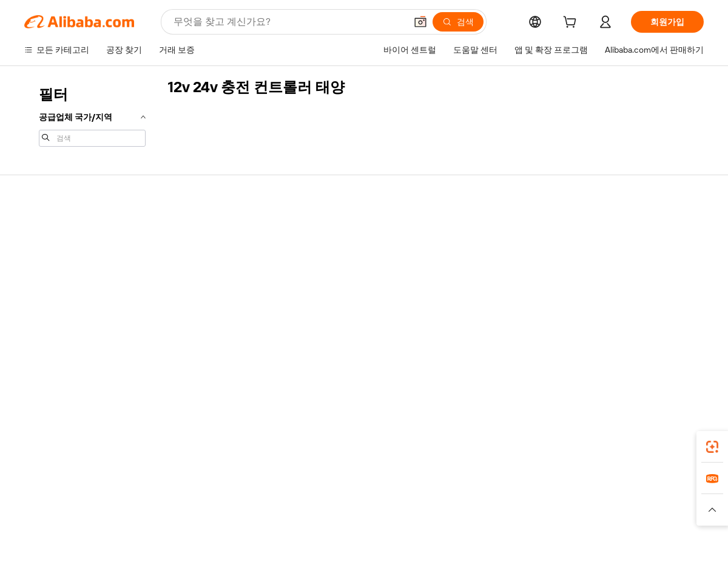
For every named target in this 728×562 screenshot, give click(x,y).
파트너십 (460, 299)
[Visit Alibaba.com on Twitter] (624, 348)
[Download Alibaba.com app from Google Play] (663, 443)
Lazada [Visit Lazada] (381, 497)
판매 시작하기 (469, 230)
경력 (591, 299)
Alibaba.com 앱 (387, 443)
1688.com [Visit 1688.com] (223, 497)
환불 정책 (182, 253)
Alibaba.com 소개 (615, 230)
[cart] (572, 24)
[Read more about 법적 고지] (231, 515)
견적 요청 (321, 230)
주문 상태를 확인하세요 (69, 276)
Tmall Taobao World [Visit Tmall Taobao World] (288, 497)
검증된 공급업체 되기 (483, 276)
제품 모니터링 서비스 (204, 323)
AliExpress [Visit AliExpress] (175, 497)
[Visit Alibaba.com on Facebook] (588, 348)
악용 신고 (42, 323)
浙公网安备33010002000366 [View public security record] (537, 539)
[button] (420, 22)
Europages (557, 497)
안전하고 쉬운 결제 (200, 230)
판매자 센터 (465, 253)
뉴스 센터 (600, 276)
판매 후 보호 (187, 299)
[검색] (458, 22)
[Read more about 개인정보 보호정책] (436, 515)
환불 (33, 299)
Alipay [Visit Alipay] (346, 497)
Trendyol (510, 497)
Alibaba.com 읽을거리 (344, 299)
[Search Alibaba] (288, 22)
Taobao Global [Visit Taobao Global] (430, 497)
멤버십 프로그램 (334, 253)
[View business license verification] (469, 539)
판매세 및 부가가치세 (343, 276)
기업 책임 (600, 253)
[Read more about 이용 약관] (497, 515)
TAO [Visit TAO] (475, 497)
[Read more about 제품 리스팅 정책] (290, 515)
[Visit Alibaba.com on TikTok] (679, 348)
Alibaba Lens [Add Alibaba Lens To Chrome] (91, 443)
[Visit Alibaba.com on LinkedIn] (606, 348)
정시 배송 (182, 276)
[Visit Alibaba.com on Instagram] (642, 348)
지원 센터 (42, 230)
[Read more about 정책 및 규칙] (182, 515)
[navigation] (92, 115)
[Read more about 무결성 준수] (547, 515)
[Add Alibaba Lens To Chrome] (188, 443)
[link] (712, 447)
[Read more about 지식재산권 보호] (361, 515)
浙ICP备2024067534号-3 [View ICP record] (658, 539)
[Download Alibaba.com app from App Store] (573, 443)
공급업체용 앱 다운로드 (487, 323)
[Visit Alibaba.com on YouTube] (661, 348)
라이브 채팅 (46, 253)
